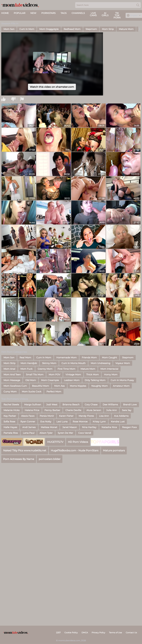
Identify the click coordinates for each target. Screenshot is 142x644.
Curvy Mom (10, 392)
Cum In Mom (27, 29)
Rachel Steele (11, 405)
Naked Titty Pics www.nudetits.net (25, 450)
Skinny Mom (49, 363)
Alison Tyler (46, 433)
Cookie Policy (71, 633)
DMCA (85, 633)
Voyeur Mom (123, 363)
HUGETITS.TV (55, 442)
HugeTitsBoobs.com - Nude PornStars (75, 450)
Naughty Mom (100, 386)
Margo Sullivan (33, 405)
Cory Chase (91, 405)
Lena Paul (29, 433)
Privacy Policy (98, 633)
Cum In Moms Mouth (74, 363)
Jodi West (52, 405)
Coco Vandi (85, 433)
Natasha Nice (109, 427)
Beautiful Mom (41, 386)
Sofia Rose (9, 422)
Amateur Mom (121, 386)
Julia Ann (112, 410)
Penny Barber (52, 410)
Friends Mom (89, 358)
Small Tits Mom (35, 375)
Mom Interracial (109, 369)
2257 (58, 633)
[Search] (138, 5)
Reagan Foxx (129, 427)
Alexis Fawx (28, 416)
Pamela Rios (11, 433)
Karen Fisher (66, 416)
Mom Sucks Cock (32, 392)
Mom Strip (108, 29)
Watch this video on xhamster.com (52, 87)
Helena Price (32, 410)
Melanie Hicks (12, 410)
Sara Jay (127, 410)
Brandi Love (130, 405)
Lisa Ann (104, 416)
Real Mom (25, 358)
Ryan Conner (28, 422)
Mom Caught (109, 358)
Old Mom (31, 380)
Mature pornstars (114, 450)
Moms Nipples (78, 386)
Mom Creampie (50, 380)
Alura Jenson (94, 410)
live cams (93, 14)
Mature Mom (126, 29)
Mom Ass (59, 386)
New (33, 13)
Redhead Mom (72, 29)
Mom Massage (12, 380)
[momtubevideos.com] (16, 633)
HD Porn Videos (78, 442)
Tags (64, 13)
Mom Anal (9, 369)
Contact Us (131, 633)
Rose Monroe (80, 422)
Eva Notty (46, 422)
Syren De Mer (65, 433)
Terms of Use (115, 633)
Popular (20, 13)
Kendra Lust (118, 422)
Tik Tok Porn (117, 15)
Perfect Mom (54, 392)
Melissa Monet (49, 427)
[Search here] (108, 5)
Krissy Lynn (99, 422)
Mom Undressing (100, 363)
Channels (78, 13)
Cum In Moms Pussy (122, 380)
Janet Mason (70, 427)
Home (5, 13)
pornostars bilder (50, 459)
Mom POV (54, 375)
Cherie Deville (73, 410)
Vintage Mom (73, 375)
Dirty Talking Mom (95, 380)
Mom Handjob (29, 363)
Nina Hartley (89, 427)
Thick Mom (92, 375)
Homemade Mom (66, 358)
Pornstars (48, 13)
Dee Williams (110, 405)
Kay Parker (10, 416)
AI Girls (105, 14)
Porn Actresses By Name (19, 459)
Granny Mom (45, 369)
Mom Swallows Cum (15, 386)
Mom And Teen (12, 375)
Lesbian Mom (72, 380)
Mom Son (9, 29)
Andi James (29, 427)
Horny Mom (111, 375)
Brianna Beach (71, 405)
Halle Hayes (10, 427)
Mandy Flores (86, 416)
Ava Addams (121, 416)
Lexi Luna (62, 422)
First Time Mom (66, 369)
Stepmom (91, 29)
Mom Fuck (26, 369)
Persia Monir (47, 416)
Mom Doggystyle (49, 29)
